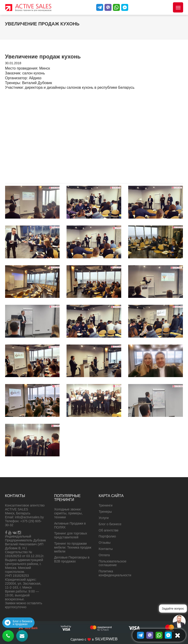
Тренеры (105, 512)
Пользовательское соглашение (113, 563)
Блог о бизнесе (110, 524)
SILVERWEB (106, 639)
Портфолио (107, 536)
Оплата (104, 555)
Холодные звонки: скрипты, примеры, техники (69, 513)
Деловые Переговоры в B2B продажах (72, 559)
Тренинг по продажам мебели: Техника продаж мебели (73, 547)
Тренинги (106, 505)
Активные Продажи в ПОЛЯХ (70, 525)
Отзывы (105, 543)
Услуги (104, 518)
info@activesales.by (29, 517)
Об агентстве (109, 530)
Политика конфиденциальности (115, 573)
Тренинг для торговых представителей (71, 535)
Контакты (106, 549)
